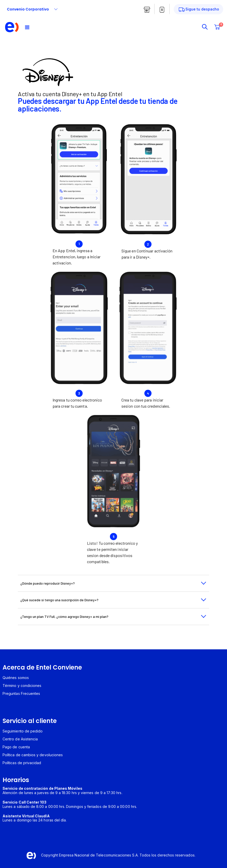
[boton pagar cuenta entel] (162, 10)
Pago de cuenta (16, 747)
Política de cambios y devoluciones (33, 755)
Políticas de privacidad (22, 763)
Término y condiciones (22, 686)
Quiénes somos (16, 678)
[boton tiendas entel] (147, 10)
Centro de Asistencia (20, 739)
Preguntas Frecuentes (21, 693)
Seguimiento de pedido (23, 731)
